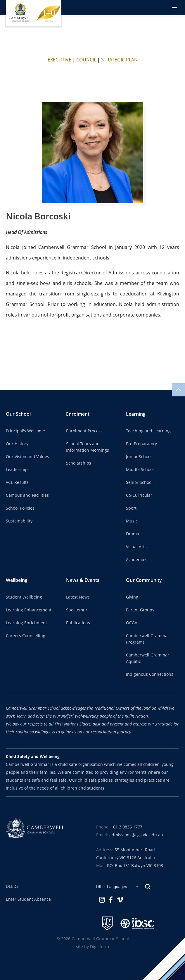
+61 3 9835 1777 (127, 827)
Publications (78, 623)
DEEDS (12, 886)
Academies (137, 560)
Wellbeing (17, 580)
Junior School (139, 457)
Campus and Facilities (27, 495)
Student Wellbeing (24, 597)
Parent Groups (140, 610)
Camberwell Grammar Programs (148, 639)
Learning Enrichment (26, 623)
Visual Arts (136, 547)
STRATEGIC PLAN (119, 60)
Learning (136, 414)
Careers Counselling (26, 636)
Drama (133, 534)
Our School (18, 414)
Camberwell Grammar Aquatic (148, 658)
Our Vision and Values (27, 457)
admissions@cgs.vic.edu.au (136, 835)
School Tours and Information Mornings (88, 447)
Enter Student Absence (28, 899)
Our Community (144, 580)
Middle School (140, 470)
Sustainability (19, 521)
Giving (132, 597)
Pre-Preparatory (141, 444)
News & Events (83, 580)
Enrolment (78, 414)
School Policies (20, 508)
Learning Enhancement (29, 610)
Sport (131, 508)
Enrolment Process (84, 431)
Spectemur (77, 610)
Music (132, 521)
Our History (17, 444)
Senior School (139, 482)
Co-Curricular (139, 495)
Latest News (78, 597)
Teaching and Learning (148, 431)
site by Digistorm (92, 947)
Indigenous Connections (150, 674)
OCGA (132, 623)
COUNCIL (86, 60)
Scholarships (79, 463)
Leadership (17, 470)
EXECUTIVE (59, 60)
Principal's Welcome (25, 431)
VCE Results (17, 482)
